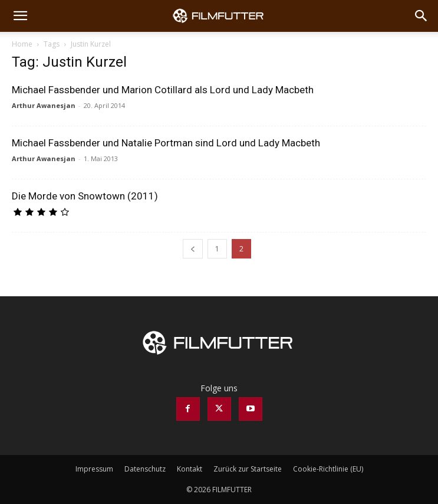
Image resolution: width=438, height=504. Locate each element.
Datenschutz (145, 469)
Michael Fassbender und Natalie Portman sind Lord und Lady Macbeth (166, 143)
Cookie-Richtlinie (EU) (328, 469)
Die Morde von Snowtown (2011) (85, 196)
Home (22, 44)
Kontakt (190, 469)
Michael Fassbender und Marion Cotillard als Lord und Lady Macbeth (163, 90)
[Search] (421, 16)
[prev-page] (193, 249)
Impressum (94, 469)
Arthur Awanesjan (44, 105)
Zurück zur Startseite (248, 469)
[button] (20, 16)
